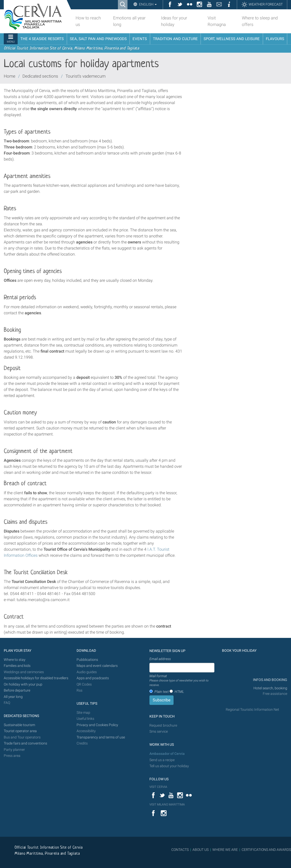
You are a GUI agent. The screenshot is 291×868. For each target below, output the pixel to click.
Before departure (17, 690)
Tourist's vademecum (86, 76)
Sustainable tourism (19, 725)
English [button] (148, 4)
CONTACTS (180, 850)
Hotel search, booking (270, 688)
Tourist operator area (20, 731)
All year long (13, 697)
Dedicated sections (40, 76)
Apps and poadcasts (93, 678)
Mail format (182, 681)
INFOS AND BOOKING (270, 680)
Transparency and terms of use (101, 737)
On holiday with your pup (23, 684)
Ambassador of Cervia (167, 754)
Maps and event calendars (97, 666)
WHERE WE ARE (225, 850)
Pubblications (87, 660)
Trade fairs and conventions (25, 743)
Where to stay (15, 660)
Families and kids (17, 666)
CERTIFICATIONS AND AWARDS (266, 850)
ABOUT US (201, 850)
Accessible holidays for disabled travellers (36, 678)
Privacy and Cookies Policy (97, 725)
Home (10, 76)
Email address (160, 659)
